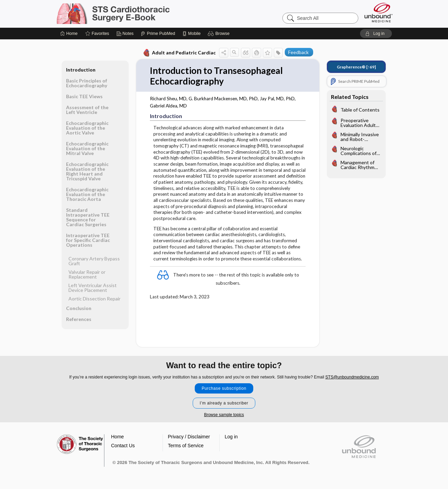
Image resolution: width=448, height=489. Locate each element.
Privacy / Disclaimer (189, 437)
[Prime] (158, 34)
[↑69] (356, 67)
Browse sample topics (224, 415)
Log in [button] (231, 437)
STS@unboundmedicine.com (352, 377)
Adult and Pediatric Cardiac (179, 53)
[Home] (69, 34)
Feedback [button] (298, 52)
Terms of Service (186, 446)
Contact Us (123, 446)
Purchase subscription (224, 388)
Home (118, 437)
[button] (220, 34)
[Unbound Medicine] (379, 12)
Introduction (81, 70)
